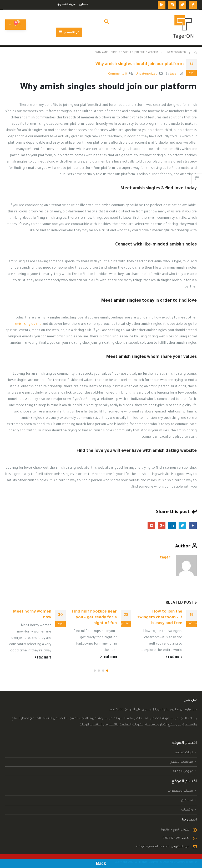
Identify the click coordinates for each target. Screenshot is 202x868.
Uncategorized (147, 74)
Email (151, 525)
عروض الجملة (183, 774)
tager (174, 74)
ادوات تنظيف (184, 755)
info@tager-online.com (151, 850)
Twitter (182, 525)
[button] (107, 673)
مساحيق (187, 803)
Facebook (193, 525)
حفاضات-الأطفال (181, 765)
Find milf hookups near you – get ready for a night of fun (94, 618)
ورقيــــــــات (187, 813)
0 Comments (118, 74)
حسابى (84, 5)
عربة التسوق (67, 5)
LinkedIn (172, 525)
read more (174, 657)
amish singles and (28, 324)
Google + (162, 525)
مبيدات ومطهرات (180, 794)
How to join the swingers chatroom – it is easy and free (160, 618)
